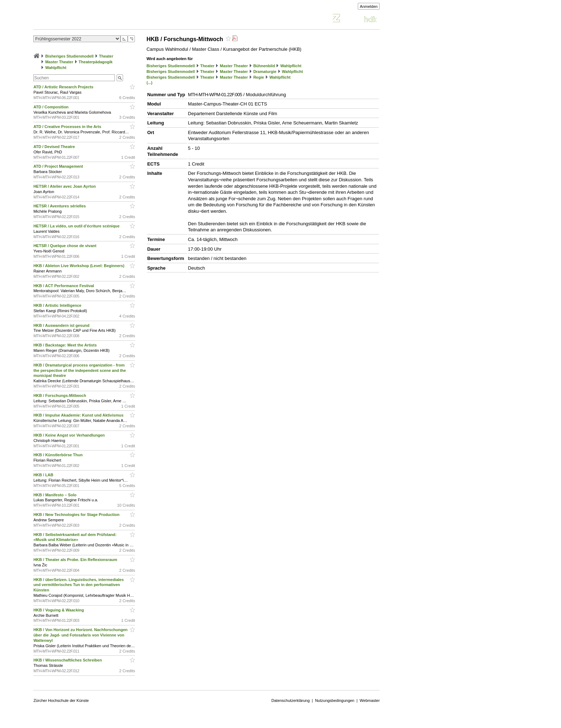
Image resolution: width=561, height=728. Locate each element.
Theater (106, 56)
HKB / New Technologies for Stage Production (77, 515)
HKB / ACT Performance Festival (64, 286)
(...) (149, 83)
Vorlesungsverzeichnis (86, 19)
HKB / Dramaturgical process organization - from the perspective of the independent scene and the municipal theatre (80, 370)
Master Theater (59, 62)
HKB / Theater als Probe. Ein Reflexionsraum (76, 560)
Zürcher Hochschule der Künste (61, 700)
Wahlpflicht (56, 68)
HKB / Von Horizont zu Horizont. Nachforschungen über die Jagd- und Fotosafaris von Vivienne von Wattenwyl (80, 635)
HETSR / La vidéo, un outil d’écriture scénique (77, 226)
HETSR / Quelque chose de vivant (65, 246)
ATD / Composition (51, 107)
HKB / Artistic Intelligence (58, 305)
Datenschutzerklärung (291, 700)
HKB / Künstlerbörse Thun (58, 455)
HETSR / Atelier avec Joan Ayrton (65, 186)
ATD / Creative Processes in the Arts (68, 127)
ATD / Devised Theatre (55, 147)
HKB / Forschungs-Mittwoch (60, 395)
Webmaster (370, 700)
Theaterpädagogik (96, 62)
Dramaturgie (265, 72)
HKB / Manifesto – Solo (55, 495)
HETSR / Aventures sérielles (60, 206)
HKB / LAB (44, 475)
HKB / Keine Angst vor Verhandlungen (70, 435)
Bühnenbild (264, 66)
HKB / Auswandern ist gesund (62, 325)
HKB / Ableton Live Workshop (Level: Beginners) (79, 266)
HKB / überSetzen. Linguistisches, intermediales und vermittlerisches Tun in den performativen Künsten (78, 585)
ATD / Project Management (59, 166)
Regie (259, 77)
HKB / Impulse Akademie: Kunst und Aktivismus (79, 415)
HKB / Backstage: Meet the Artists (65, 345)
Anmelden (369, 6)
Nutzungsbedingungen (335, 700)
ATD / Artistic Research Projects (64, 87)
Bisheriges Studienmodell (70, 56)
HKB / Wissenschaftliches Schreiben (68, 660)
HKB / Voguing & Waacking (59, 610)
